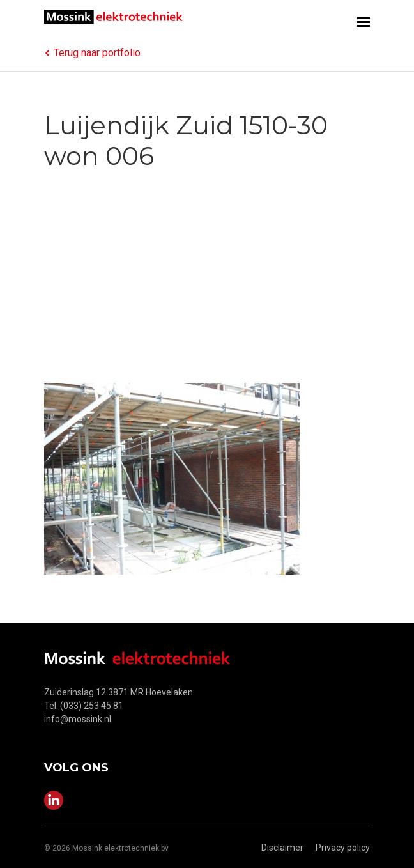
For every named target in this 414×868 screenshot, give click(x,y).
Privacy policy (343, 848)
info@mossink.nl (78, 719)
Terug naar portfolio (92, 53)
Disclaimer (282, 848)
